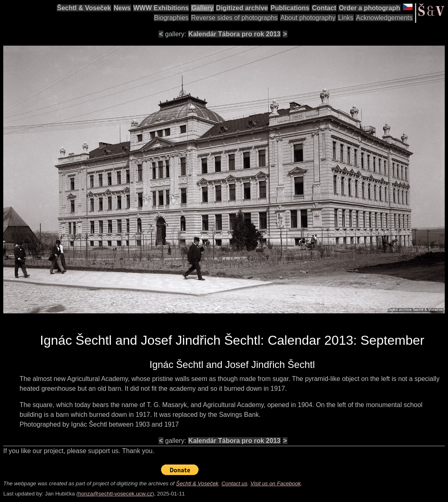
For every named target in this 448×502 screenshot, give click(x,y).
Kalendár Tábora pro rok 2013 (234, 34)
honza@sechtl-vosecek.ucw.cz (115, 494)
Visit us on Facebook (275, 483)
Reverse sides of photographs (235, 18)
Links (345, 18)
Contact (324, 8)
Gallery (202, 8)
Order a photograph (369, 8)
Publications (290, 8)
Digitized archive (242, 8)
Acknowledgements (384, 18)
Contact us (234, 483)
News (122, 8)
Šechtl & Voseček (84, 8)
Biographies (171, 18)
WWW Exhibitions (161, 8)
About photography (308, 18)
